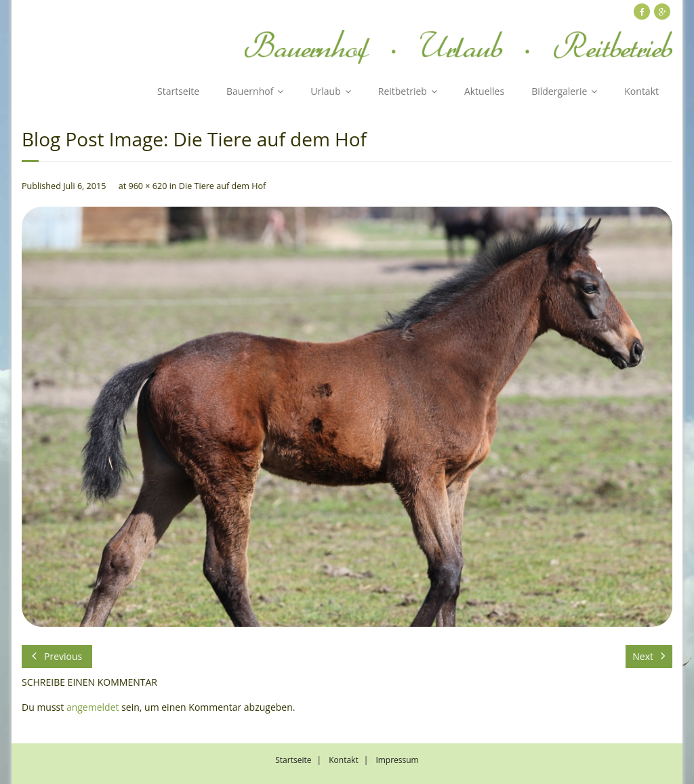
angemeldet (93, 707)
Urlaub (325, 91)
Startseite (178, 91)
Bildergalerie (559, 91)
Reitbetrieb (403, 91)
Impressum (397, 760)
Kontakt (641, 91)
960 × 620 (147, 186)
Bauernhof (250, 91)
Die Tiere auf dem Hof (222, 186)
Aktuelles (484, 91)
